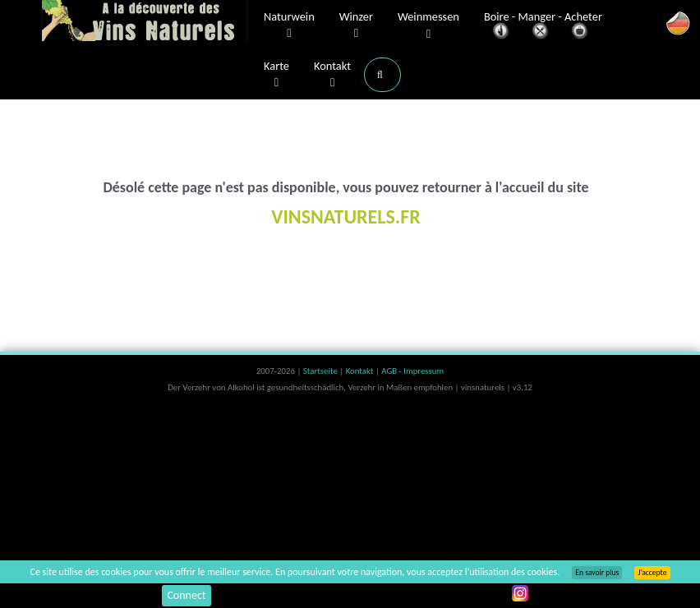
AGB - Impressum (412, 371)
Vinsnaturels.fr (145, 22)
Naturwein (289, 25)
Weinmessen (428, 26)
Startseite (321, 371)
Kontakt (332, 75)
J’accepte (652, 573)
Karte (276, 75)
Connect (186, 595)
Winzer (356, 25)
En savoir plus (597, 573)
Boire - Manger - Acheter (543, 27)
